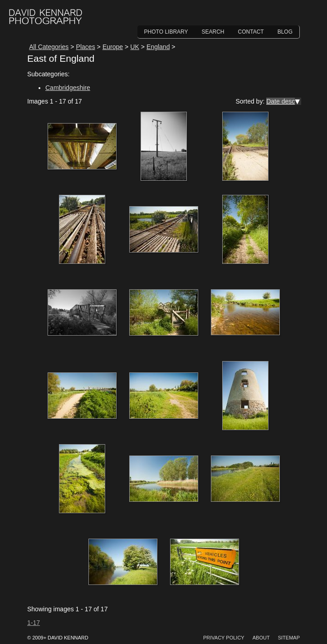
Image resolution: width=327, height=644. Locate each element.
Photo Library (166, 32)
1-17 (34, 623)
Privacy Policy (224, 638)
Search (213, 32)
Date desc (281, 101)
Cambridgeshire (68, 88)
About (261, 638)
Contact (251, 32)
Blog (285, 32)
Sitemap (289, 638)
